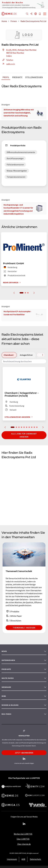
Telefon (7, 60)
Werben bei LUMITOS (23, 834)
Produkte (17, 77)
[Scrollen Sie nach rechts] (43, 355)
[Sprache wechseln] (36, 14)
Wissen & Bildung (10, 705)
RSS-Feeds (6, 714)
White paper (8, 678)
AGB (23, 859)
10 (37, 427)
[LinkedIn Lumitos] (24, 824)
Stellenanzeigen (34, 77)
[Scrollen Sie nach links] (39, 355)
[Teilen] (31, 14)
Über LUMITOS (23, 839)
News (4, 651)
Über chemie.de (24, 844)
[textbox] (24, 361)
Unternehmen (8, 660)
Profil (6, 77)
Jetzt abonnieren (24, 753)
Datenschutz (35, 859)
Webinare (6, 687)
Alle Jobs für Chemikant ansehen (24, 435)
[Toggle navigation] (45, 14)
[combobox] (24, 361)
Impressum (12, 859)
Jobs (4, 696)
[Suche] (27, 14)
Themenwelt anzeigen (24, 628)
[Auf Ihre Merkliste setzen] (40, 14)
